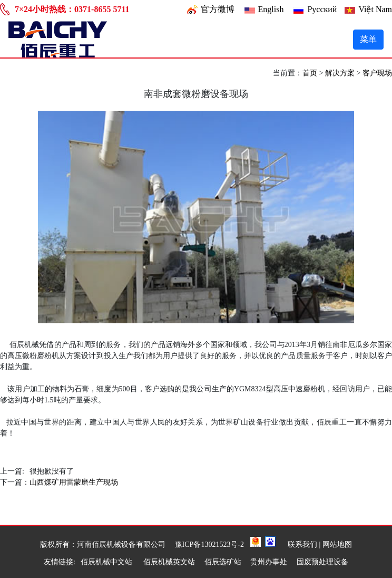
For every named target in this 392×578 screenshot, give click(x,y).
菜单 (368, 39)
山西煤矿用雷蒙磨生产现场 (74, 482)
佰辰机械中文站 (107, 562)
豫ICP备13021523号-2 (209, 545)
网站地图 (337, 545)
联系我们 (302, 545)
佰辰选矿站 (223, 562)
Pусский (322, 9)
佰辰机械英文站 (169, 562)
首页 (310, 73)
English (271, 9)
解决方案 (340, 73)
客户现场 (377, 73)
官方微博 (218, 9)
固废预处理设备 (322, 562)
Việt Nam (375, 9)
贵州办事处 (269, 562)
